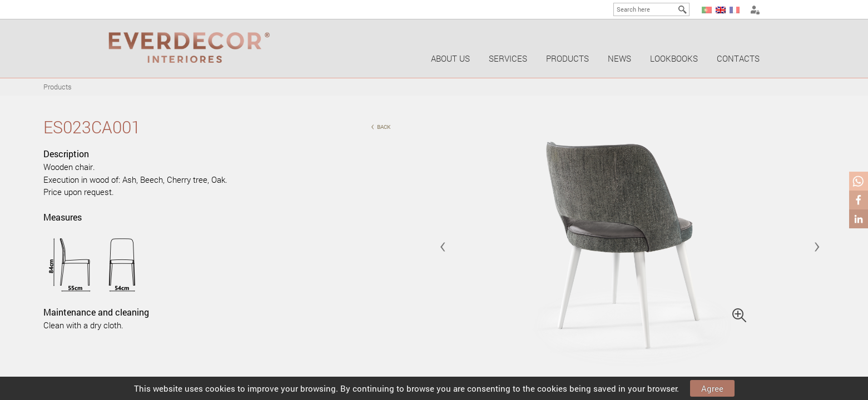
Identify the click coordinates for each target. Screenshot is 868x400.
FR (735, 10)
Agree (712, 388)
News (619, 58)
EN (721, 10)
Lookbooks (674, 58)
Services (508, 58)
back (381, 126)
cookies (220, 388)
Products (567, 58)
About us (450, 58)
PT (707, 10)
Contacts (738, 58)
